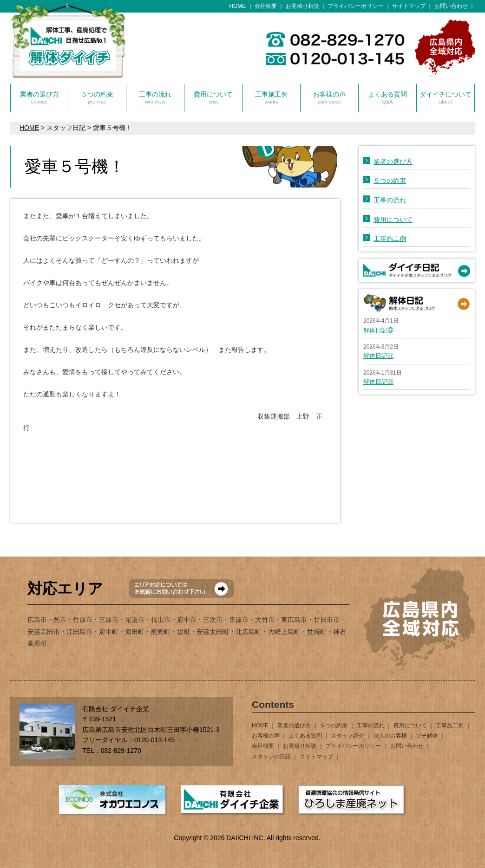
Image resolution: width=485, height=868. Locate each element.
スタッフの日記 (271, 757)
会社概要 (266, 6)
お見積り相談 (302, 6)
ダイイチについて (446, 97)
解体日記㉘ (378, 330)
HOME (237, 6)
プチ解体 (427, 736)
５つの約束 (97, 97)
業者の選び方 (39, 97)
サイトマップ (409, 6)
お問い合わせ (451, 6)
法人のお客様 (390, 736)
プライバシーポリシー (355, 6)
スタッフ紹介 (347, 736)
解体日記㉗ (378, 356)
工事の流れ (155, 97)
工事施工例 (271, 97)
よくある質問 (387, 97)
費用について (213, 97)
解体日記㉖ (378, 382)
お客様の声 (329, 97)
